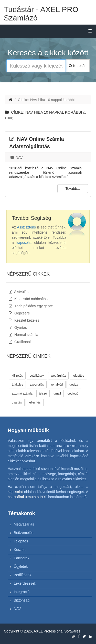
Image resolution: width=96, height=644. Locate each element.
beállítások (37, 376)
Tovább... (73, 189)
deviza (74, 385)
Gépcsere (19, 313)
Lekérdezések (25, 583)
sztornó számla (22, 394)
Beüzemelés (24, 533)
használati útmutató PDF (27, 497)
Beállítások (23, 575)
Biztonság (22, 600)
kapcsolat (24, 243)
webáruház (58, 376)
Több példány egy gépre (31, 306)
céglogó (73, 394)
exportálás (37, 385)
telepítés (78, 376)
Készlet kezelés (24, 320)
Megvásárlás (24, 524)
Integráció (22, 592)
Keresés (78, 66)
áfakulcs (17, 385)
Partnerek (22, 558)
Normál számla (24, 335)
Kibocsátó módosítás (28, 299)
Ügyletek (21, 566)
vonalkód (57, 385)
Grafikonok (20, 342)
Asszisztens (26, 227)
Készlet (20, 550)
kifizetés (17, 376)
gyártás (17, 402)
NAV (17, 157)
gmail (57, 394)
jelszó (43, 394)
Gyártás (18, 328)
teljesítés (34, 402)
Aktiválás (19, 292)
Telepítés (21, 541)
